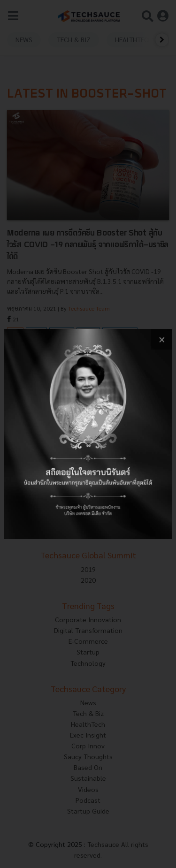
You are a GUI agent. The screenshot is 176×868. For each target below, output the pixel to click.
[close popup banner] (162, 339)
